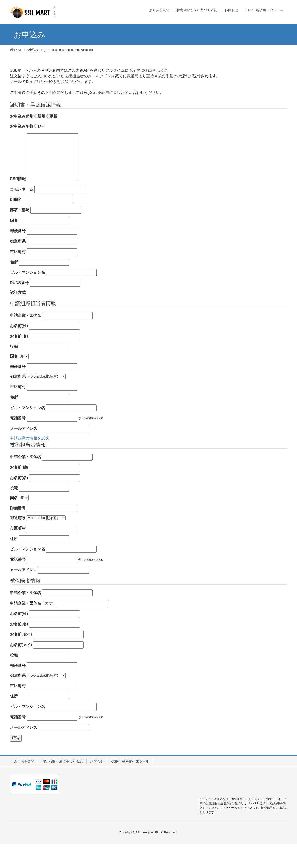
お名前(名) (19, 360)
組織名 (16, 223)
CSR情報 (18, 203)
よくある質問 (24, 785)
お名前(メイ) (21, 669)
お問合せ (97, 785)
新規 (40, 140)
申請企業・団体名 (26, 339)
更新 (52, 140)
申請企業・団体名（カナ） (33, 627)
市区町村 (18, 276)
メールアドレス (24, 452)
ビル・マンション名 (27, 296)
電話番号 (18, 442)
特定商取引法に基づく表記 (62, 785)
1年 (39, 150)
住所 (14, 286)
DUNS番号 (19, 307)
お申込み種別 (22, 140)
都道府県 (18, 265)
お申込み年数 (22, 150)
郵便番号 (18, 255)
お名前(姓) (19, 350)
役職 (14, 370)
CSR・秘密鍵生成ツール (130, 785)
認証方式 (18, 316)
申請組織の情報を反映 (29, 462)
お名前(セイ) (21, 658)
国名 (14, 244)
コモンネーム (22, 213)
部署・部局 (20, 234)
